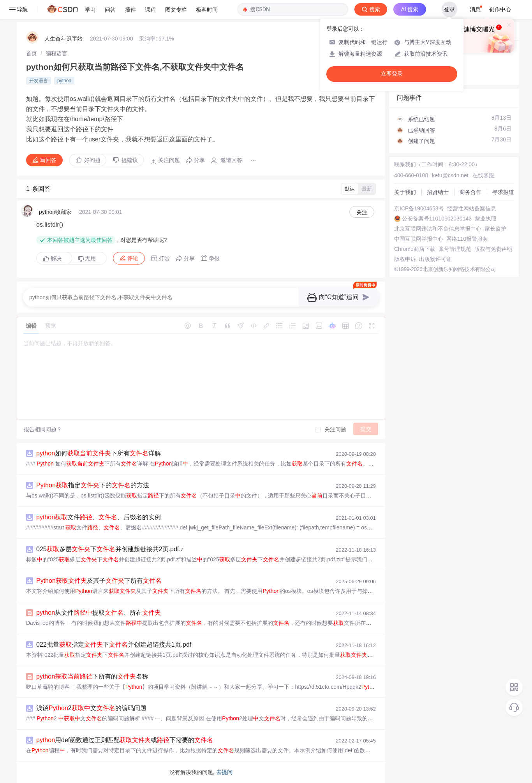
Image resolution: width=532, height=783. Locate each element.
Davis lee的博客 (46, 623)
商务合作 (470, 192)
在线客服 (483, 175)
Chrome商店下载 (415, 249)
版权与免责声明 (493, 249)
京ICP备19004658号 (419, 208)
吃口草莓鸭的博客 (48, 687)
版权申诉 (405, 259)
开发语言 (39, 81)
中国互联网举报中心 (419, 239)
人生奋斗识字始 (63, 39)
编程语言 (56, 53)
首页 (32, 53)
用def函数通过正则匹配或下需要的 (125, 740)
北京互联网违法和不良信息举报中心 (438, 229)
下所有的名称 (92, 676)
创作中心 (500, 9)
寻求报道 (503, 192)
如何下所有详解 (99, 453)
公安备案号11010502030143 (437, 219)
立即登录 (392, 74)
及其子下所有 (99, 581)
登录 (449, 9)
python (64, 81)
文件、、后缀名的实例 (99, 517)
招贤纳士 (438, 192)
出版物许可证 (435, 259)
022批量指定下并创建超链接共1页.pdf (114, 645)
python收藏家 (55, 212)
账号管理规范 (455, 249)
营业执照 (486, 219)
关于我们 (405, 192)
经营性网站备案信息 (472, 208)
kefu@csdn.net (450, 175)
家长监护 (495, 229)
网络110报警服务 (467, 239)
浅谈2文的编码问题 (91, 708)
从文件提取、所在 (99, 613)
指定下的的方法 (93, 485)
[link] (32, 53)
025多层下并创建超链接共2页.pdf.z (110, 549)
